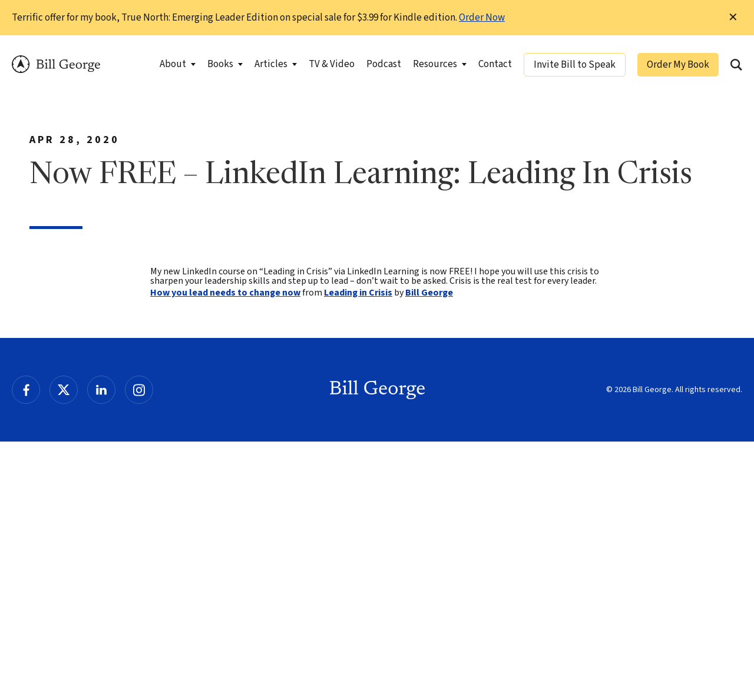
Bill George (56, 64)
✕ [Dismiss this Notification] (733, 18)
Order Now (482, 18)
